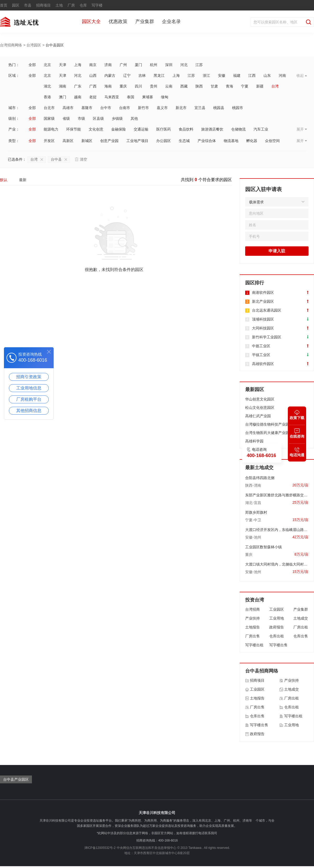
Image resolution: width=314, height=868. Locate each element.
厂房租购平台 (29, 399)
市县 (28, 5)
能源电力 (51, 129)
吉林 (142, 75)
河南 (282, 75)
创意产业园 (109, 141)
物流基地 (231, 141)
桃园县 (219, 108)
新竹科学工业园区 (267, 337)
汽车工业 (261, 129)
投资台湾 (255, 600)
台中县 (59, 159)
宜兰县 (200, 108)
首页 (4, 5)
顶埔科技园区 (263, 319)
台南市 (125, 108)
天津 (63, 65)
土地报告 (253, 627)
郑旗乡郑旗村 (256, 512)
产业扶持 (253, 618)
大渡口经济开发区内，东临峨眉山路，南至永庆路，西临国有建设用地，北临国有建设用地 (277, 530)
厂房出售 (253, 636)
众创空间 (272, 141)
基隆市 (87, 108)
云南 (169, 86)
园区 (16, 5)
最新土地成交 (259, 468)
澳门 (63, 97)
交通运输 (141, 129)
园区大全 (91, 21)
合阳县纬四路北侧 (260, 478)
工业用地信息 (29, 388)
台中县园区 (55, 45)
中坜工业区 (261, 346)
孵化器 (252, 141)
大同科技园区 (263, 328)
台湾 (275, 86)
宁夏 (245, 86)
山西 (93, 75)
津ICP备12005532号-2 (100, 848)
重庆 (123, 86)
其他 (134, 118)
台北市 (49, 108)
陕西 (199, 86)
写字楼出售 (278, 645)
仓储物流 (238, 129)
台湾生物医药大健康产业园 (267, 433)
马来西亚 (112, 97)
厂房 (71, 5)
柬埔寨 (148, 97)
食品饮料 (186, 129)
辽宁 (127, 75)
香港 (47, 97)
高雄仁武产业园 (258, 416)
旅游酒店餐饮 (212, 129)
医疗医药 (164, 129)
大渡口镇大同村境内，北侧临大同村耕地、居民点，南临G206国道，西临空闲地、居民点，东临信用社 (277, 564)
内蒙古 (110, 75)
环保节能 (74, 129)
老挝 (93, 97)
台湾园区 (34, 45)
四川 (138, 86)
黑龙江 (159, 75)
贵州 (154, 86)
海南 (108, 86)
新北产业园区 (263, 301)
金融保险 (119, 129)
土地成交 (301, 618)
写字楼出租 (254, 645)
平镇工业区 (261, 355)
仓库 (83, 5)
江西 (252, 75)
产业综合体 (207, 141)
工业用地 (277, 618)
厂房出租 (301, 627)
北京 (47, 65)
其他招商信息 (29, 411)
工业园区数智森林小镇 (263, 547)
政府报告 (277, 627)
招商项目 (43, 5)
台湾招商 (253, 609)
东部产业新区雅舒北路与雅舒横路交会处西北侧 (277, 495)
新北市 (181, 108)
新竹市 (143, 108)
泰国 (131, 97)
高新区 (68, 141)
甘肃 (214, 86)
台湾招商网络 (11, 45)
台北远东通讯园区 (267, 310)
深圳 (169, 65)
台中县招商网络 (262, 671)
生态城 (184, 141)
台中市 (106, 108)
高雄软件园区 (263, 364)
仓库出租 (277, 636)
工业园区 (277, 609)
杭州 (154, 65)
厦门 (138, 65)
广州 (123, 65)
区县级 (98, 118)
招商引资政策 (29, 377)
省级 (66, 118)
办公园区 (164, 141)
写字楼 (97, 5)
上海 (78, 65)
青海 (229, 86)
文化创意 (96, 129)
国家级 (49, 118)
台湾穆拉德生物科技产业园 (267, 424)
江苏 (199, 65)
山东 (267, 75)
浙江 (206, 75)
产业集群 (145, 21)
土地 (59, 5)
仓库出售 (301, 636)
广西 (93, 86)
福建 (237, 75)
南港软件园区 (263, 292)
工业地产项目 (137, 141)
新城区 (87, 141)
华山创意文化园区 (260, 399)
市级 (81, 118)
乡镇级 (117, 118)
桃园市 (238, 108)
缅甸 (165, 97)
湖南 (63, 86)
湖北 (47, 86)
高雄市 (68, 108)
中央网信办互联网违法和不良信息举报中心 (147, 848)
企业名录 (171, 21)
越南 (78, 97)
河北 (184, 65)
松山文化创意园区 (260, 408)
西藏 (184, 86)
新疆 (260, 86)
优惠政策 (118, 21)
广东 (78, 86)
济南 (108, 65)
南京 (93, 65)
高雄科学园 (254, 441)
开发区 (49, 141)
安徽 (222, 75)
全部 (32, 65)
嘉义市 (162, 108)
